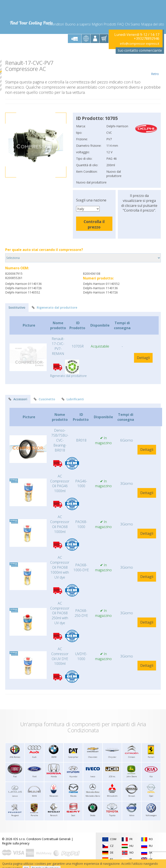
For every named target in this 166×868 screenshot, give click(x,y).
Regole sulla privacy (16, 843)
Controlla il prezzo (94, 224)
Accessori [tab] (18, 399)
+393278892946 (147, 38)
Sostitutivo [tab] (17, 307)
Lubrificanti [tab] (73, 399)
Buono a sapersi (78, 24)
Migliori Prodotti (104, 24)
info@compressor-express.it (140, 44)
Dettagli (143, 358)
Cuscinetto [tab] (44, 399)
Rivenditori (56, 24)
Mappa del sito (153, 24)
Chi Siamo (132, 24)
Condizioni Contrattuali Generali (48, 839)
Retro (155, 68)
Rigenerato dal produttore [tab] (54, 307)
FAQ (121, 24)
